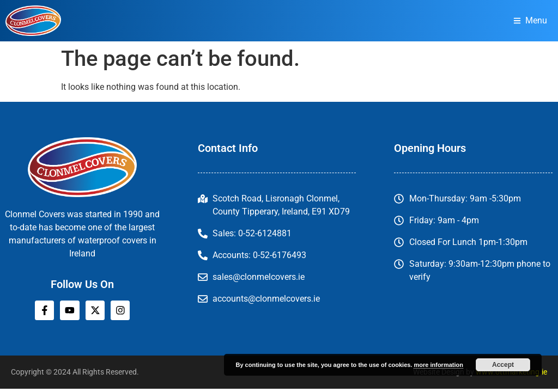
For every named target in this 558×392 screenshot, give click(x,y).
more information (438, 365)
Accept (503, 365)
